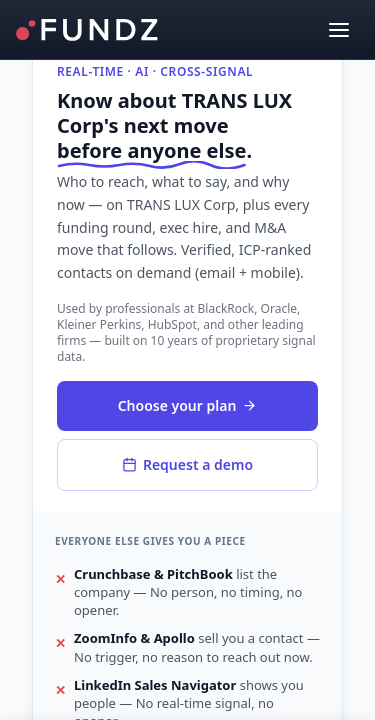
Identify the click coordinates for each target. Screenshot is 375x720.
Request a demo (187, 464)
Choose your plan (188, 405)
